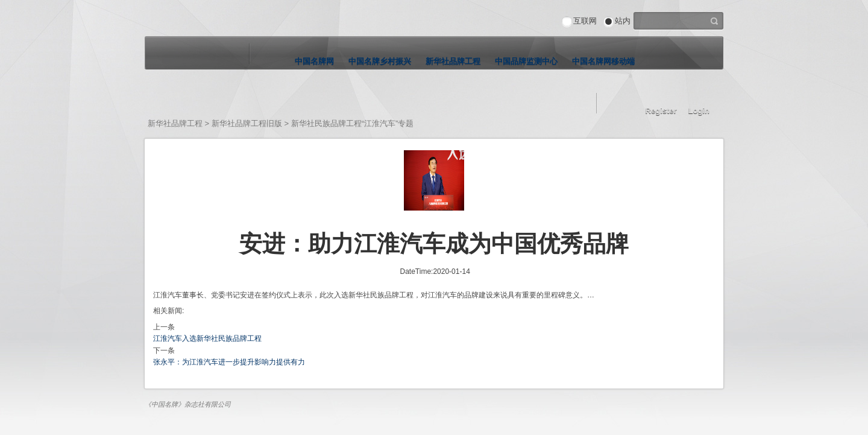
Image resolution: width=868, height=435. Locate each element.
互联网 (585, 21)
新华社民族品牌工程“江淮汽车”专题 (353, 123)
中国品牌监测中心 (526, 61)
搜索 (714, 20)
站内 (623, 21)
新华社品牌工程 (453, 61)
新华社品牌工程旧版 (247, 123)
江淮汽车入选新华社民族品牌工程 (207, 338)
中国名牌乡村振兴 (380, 61)
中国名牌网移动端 (603, 61)
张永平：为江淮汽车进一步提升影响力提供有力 (229, 362)
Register (661, 111)
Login (699, 111)
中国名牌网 (314, 61)
